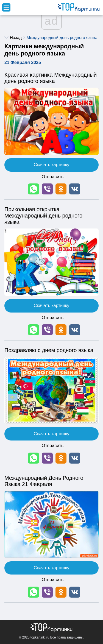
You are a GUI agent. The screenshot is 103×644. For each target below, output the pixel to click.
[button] (34, 189)
